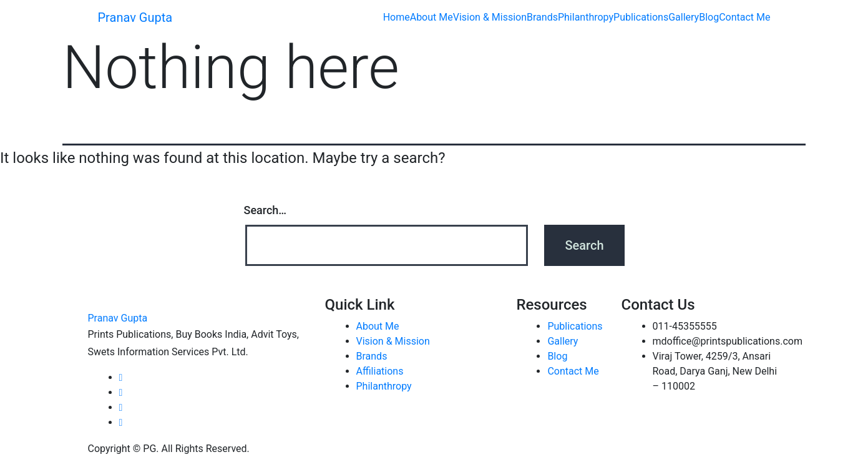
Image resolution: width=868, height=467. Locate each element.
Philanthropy (586, 17)
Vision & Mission (490, 17)
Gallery (684, 17)
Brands (542, 17)
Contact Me (744, 17)
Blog (709, 17)
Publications (641, 17)
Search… (266, 210)
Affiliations (380, 371)
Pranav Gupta (135, 17)
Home (397, 17)
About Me (432, 17)
